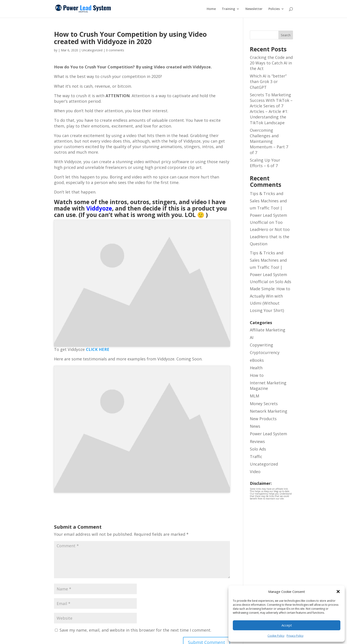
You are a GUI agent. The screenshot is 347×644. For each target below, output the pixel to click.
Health (256, 368)
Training (228, 9)
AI (252, 337)
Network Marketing (269, 411)
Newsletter (254, 9)
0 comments (115, 50)
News (255, 426)
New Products (263, 419)
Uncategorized (264, 464)
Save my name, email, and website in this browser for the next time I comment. (135, 630)
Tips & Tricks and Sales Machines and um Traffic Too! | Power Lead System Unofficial (268, 208)
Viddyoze (99, 208)
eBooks (257, 360)
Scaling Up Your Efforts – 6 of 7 (265, 163)
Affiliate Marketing (268, 330)
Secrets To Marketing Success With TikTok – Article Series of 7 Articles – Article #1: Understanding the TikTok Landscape (271, 109)
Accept (287, 625)
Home (211, 9)
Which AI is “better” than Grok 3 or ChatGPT (268, 81)
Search (286, 35)
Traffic (256, 456)
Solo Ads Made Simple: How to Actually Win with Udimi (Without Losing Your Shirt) (271, 296)
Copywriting (261, 345)
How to (257, 375)
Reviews (257, 441)
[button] (338, 592)
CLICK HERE (98, 349)
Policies (274, 9)
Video (255, 472)
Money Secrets (264, 404)
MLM (254, 396)
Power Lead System (268, 434)
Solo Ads (258, 449)
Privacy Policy (295, 636)
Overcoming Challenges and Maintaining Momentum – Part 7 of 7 (269, 141)
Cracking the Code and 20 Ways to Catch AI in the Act (271, 63)
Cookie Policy (276, 636)
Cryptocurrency (265, 352)
